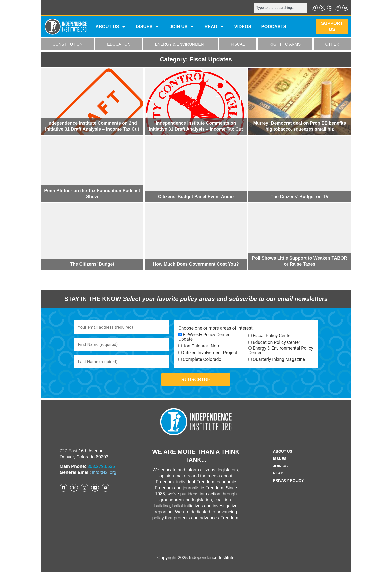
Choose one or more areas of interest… (217, 329)
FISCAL (238, 45)
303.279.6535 (101, 473)
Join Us (280, 473)
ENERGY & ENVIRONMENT (181, 45)
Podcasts (274, 27)
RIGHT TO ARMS (285, 45)
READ (214, 27)
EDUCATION (119, 45)
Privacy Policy (288, 488)
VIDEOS (243, 27)
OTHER (332, 45)
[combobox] (278, 8)
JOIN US (182, 27)
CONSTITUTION (68, 45)
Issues (148, 27)
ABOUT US (111, 27)
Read (277, 480)
